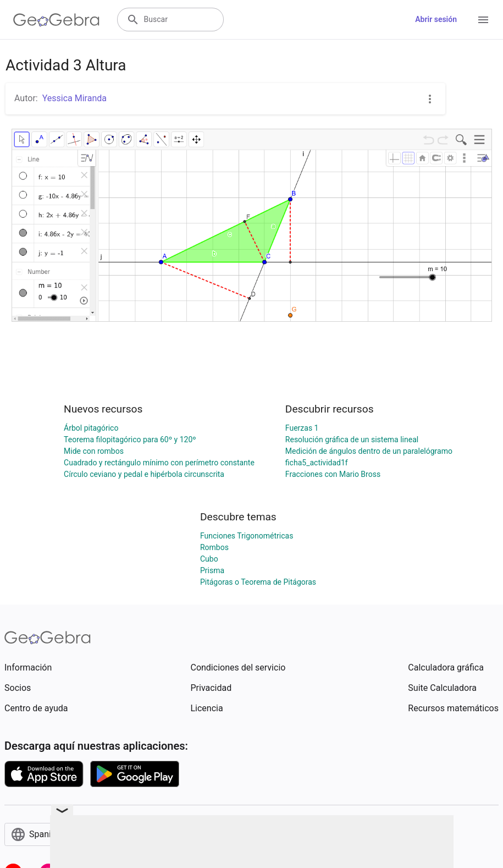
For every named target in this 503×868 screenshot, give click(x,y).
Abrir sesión (436, 19)
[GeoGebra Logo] (56, 20)
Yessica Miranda (74, 98)
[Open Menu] (483, 20)
